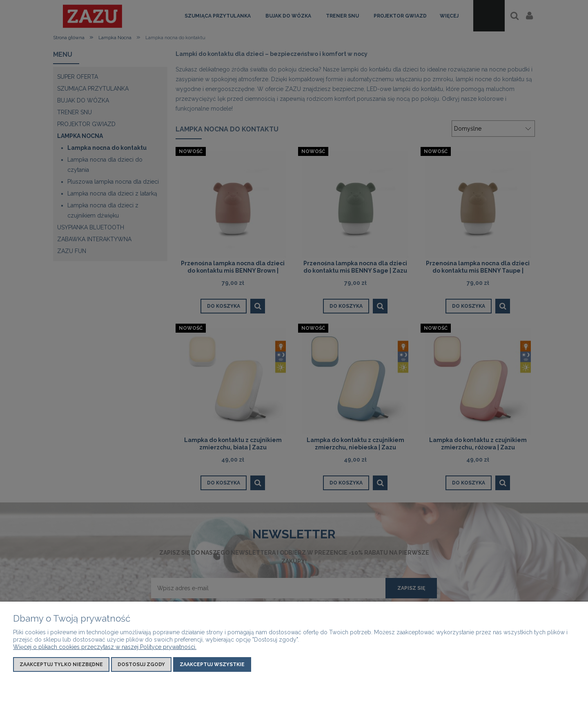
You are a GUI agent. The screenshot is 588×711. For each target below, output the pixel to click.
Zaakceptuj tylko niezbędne (61, 664)
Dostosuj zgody (141, 664)
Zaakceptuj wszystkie (212, 664)
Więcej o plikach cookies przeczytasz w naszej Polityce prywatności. (105, 647)
